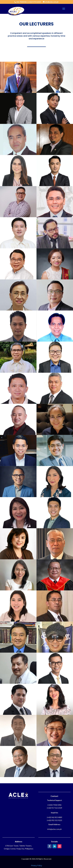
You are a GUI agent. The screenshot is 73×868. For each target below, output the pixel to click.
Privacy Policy (36, 865)
